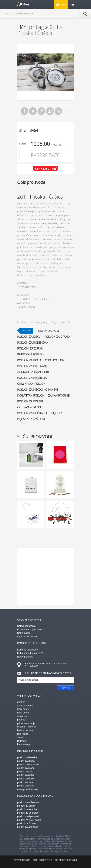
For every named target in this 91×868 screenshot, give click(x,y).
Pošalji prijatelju (50, 111)
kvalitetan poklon (31, 395)
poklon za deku (29, 337)
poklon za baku (25, 775)
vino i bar (22, 716)
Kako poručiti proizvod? (30, 653)
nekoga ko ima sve (27, 789)
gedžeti (21, 702)
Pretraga (85, 14)
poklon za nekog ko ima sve (38, 390)
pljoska (57, 413)
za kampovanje (59, 395)
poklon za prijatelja (32, 378)
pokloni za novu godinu (30, 820)
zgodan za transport (33, 372)
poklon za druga (57, 337)
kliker (23, 4)
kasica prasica (25, 730)
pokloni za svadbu (27, 809)
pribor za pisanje (26, 723)
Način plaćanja (25, 657)
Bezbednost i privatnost (30, 630)
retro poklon (24, 713)
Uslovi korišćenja (26, 626)
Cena (23, 144)
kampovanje (24, 744)
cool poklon (55, 360)
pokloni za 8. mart (27, 823)
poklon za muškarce (32, 413)
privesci (21, 720)
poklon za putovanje (33, 366)
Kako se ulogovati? (28, 650)
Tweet (33, 111)
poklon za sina (25, 782)
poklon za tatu (48, 331)
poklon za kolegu (31, 401)
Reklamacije (24, 633)
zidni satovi (23, 709)
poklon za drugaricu (28, 765)
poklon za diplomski (28, 816)
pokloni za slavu (26, 806)
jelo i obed (23, 734)
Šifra (22, 130)
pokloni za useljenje (28, 813)
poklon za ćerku (26, 786)
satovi (20, 737)
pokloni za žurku (30, 348)
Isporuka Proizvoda (28, 637)
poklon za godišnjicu (28, 827)
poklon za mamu (26, 768)
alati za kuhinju (25, 706)
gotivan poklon (29, 407)
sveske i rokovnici (27, 727)
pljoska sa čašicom (31, 419)
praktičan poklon (30, 354)
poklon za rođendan (33, 342)
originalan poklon (31, 384)
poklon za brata (29, 360)
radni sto (22, 741)
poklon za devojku (27, 757)
